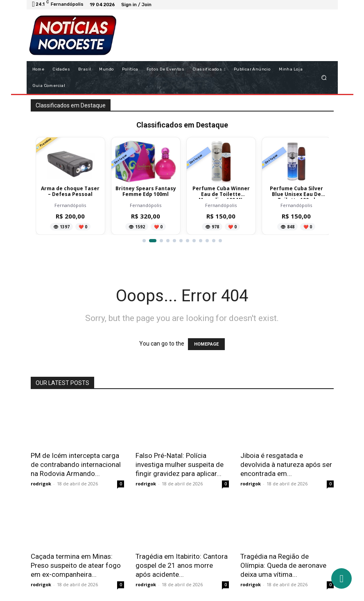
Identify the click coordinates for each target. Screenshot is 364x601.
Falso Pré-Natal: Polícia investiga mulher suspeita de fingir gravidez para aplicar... (180, 464)
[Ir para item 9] (201, 241)
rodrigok (41, 484)
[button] (324, 77)
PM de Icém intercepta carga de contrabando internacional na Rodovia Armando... (76, 464)
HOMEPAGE (206, 344)
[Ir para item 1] (144, 241)
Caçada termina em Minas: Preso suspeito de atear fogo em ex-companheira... (76, 565)
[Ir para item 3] (161, 241)
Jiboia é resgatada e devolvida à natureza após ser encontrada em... (286, 464)
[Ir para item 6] (181, 241)
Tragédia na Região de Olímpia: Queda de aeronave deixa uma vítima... (283, 565)
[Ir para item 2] (153, 241)
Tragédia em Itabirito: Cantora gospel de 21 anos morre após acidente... (182, 565)
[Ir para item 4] (168, 241)
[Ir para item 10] (207, 241)
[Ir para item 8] (194, 241)
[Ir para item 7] (188, 241)
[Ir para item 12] (220, 241)
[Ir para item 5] (174, 241)
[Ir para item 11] (214, 241)
